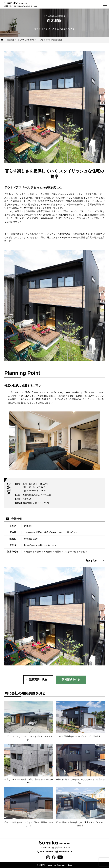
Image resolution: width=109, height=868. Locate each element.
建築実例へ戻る (38, 680)
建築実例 (10, 40)
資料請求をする (71, 680)
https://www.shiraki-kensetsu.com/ (40, 545)
